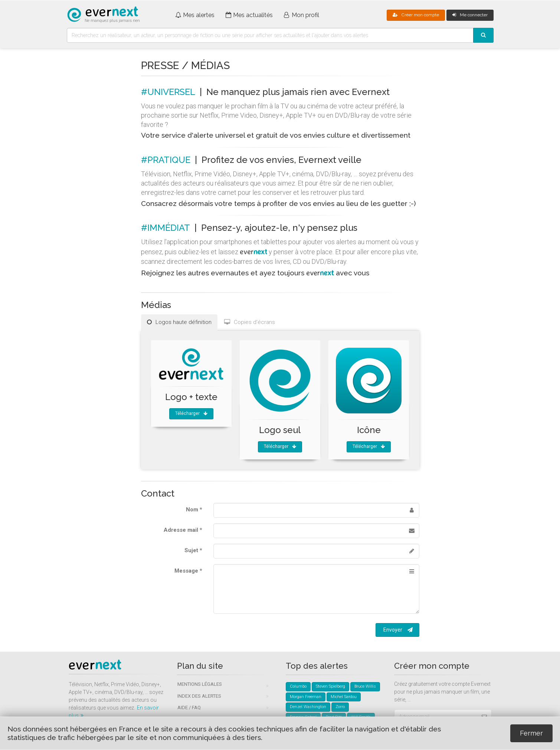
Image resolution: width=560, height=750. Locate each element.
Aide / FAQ (189, 708)
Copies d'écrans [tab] (250, 322)
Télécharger (191, 413)
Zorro (340, 707)
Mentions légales (200, 684)
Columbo (298, 686)
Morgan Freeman (306, 697)
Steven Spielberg (330, 686)
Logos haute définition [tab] (179, 322)
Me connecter (470, 15)
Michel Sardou (344, 697)
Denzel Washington (308, 707)
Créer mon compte (416, 15)
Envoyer (398, 630)
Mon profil (302, 15)
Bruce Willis (365, 686)
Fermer (531, 733)
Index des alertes (199, 696)
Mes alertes (195, 15)
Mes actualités (249, 15)
